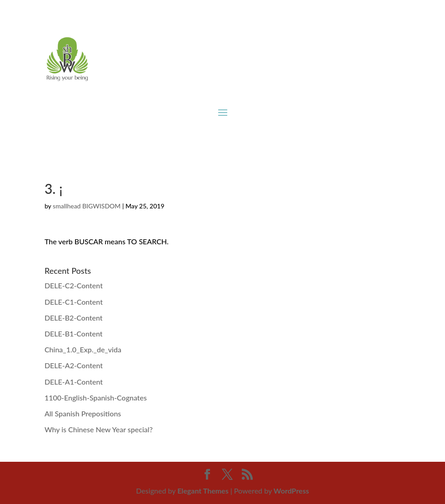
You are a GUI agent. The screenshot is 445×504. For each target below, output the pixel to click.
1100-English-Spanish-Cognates (96, 398)
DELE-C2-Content (74, 285)
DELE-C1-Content (74, 302)
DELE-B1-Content (74, 334)
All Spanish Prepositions (83, 413)
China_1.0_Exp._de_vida (83, 349)
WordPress (291, 491)
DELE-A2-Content (74, 365)
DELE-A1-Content (74, 382)
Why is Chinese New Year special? (99, 429)
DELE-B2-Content (74, 318)
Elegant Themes (203, 491)
